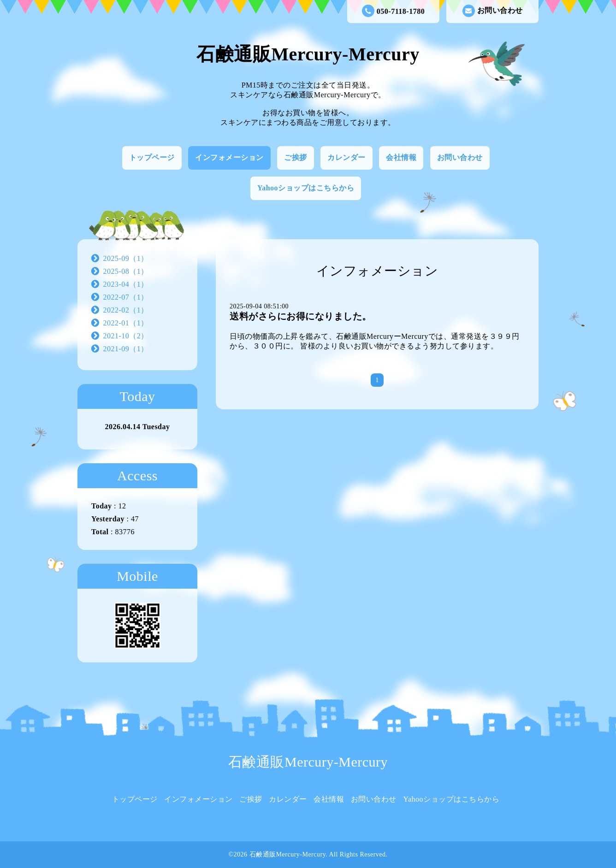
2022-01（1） (126, 323)
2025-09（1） (126, 258)
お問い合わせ (493, 11)
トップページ (152, 157)
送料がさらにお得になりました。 (301, 316)
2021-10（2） (126, 336)
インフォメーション (229, 157)
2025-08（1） (126, 271)
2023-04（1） (126, 284)
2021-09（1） (126, 349)
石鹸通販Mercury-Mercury (308, 54)
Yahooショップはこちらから (306, 188)
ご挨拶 (296, 157)
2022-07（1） (126, 297)
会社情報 (401, 157)
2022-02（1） (126, 310)
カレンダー (346, 157)
